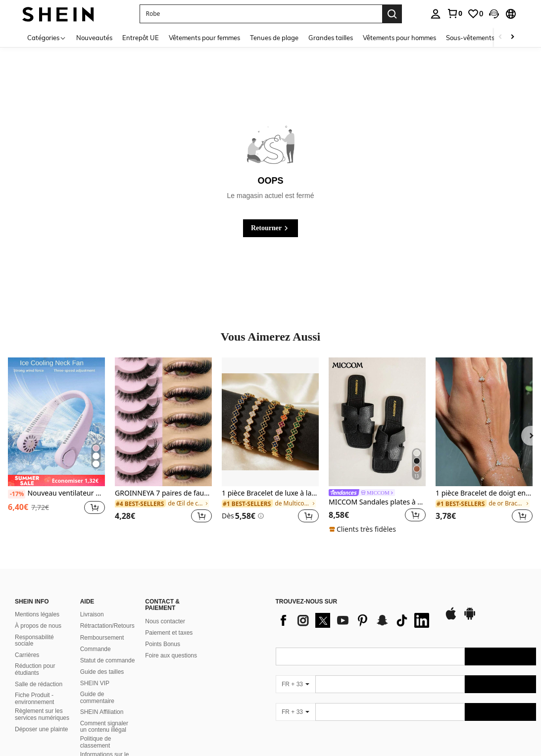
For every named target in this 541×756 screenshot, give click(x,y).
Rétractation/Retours (107, 626)
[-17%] (17, 494)
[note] (56, 480)
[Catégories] (47, 37)
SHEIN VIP (95, 683)
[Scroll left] (500, 37)
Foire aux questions (171, 655)
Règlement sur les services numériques (42, 714)
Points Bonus (163, 644)
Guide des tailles (102, 672)
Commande (96, 649)
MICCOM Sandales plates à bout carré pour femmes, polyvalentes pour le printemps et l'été (377, 502)
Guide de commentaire (97, 698)
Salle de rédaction (39, 684)
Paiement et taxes (169, 633)
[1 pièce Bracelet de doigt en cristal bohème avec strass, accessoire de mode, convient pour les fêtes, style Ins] (484, 422)
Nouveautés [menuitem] (94, 38)
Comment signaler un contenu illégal (104, 727)
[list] (355, 620)
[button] (494, 14)
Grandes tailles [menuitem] (331, 38)
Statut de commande (108, 660)
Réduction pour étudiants (35, 669)
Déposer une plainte (41, 729)
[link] (454, 13)
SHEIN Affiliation (102, 712)
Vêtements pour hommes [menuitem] (399, 38)
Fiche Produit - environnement (34, 699)
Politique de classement (96, 742)
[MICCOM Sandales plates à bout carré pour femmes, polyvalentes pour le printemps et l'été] (377, 422)
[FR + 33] (295, 684)
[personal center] (436, 14)
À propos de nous (38, 626)
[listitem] (56, 446)
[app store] (451, 618)
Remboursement (102, 638)
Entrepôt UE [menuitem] (141, 38)
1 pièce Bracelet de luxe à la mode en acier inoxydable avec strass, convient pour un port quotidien (270, 493)
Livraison (92, 614)
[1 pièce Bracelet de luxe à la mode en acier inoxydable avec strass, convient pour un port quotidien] (270, 422)
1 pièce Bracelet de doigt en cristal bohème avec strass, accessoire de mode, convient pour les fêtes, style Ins (484, 493)
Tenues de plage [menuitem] (274, 38)
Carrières (27, 655)
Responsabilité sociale (34, 641)
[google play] (470, 618)
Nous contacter (165, 621)
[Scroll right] (512, 37)
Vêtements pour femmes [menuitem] (204, 38)
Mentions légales (37, 614)
